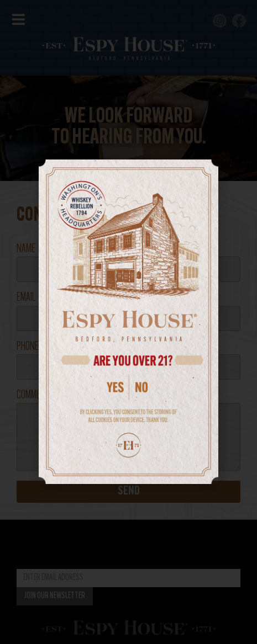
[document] (128, 322)
